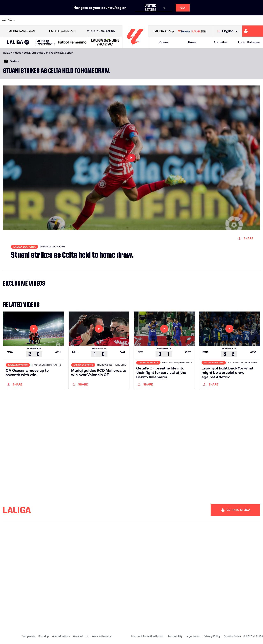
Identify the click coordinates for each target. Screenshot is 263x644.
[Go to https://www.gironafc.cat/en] (110, 20)
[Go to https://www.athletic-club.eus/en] (24, 20)
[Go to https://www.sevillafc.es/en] (234, 20)
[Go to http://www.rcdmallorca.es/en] (172, 20)
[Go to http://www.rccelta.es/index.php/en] (147, 20)
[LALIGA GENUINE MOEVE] (105, 43)
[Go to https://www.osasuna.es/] (48, 20)
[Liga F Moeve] (72, 43)
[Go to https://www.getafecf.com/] (98, 20)
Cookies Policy (232, 636)
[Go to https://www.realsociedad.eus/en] (221, 20)
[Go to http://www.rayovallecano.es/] (135, 20)
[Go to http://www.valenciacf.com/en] (246, 20)
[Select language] (228, 31)
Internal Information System (148, 636)
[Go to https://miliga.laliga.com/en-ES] (253, 31)
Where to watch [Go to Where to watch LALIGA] (101, 31)
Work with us (81, 636)
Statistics (220, 42)
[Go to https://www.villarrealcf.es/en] (258, 20)
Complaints (28, 636)
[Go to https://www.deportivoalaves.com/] (61, 20)
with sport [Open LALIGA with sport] (62, 31)
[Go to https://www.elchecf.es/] (73, 20)
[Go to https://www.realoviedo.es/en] (209, 20)
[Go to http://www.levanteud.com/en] (122, 20)
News (192, 42)
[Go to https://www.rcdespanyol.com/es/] (160, 20)
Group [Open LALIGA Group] (164, 31)
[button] (18, 42)
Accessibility (175, 636)
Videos (164, 42)
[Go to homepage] (135, 46)
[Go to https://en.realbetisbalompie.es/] (184, 20)
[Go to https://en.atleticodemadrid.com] (36, 20)
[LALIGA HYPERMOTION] (45, 42)
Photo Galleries (249, 42)
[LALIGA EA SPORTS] (18, 43)
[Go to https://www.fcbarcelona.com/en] (85, 20)
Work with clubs (101, 636)
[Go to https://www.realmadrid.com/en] (197, 20)
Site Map (44, 636)
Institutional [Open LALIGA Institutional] (21, 31)
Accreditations (61, 636)
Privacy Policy (212, 636)
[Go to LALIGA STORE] (192, 31)
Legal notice (193, 636)
